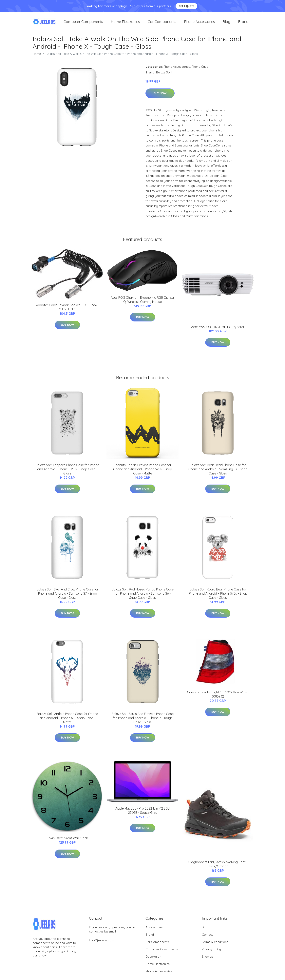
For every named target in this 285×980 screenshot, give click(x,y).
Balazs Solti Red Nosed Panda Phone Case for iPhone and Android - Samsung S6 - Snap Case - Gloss (143, 597)
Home (37, 58)
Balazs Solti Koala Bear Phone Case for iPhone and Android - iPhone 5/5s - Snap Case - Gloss (218, 597)
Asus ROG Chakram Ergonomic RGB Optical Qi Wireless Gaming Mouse (142, 304)
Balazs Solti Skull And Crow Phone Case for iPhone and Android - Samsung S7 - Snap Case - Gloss (67, 597)
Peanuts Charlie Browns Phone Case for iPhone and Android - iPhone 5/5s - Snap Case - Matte (143, 473)
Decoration (153, 961)
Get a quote (186, 6)
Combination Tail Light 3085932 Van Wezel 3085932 (218, 698)
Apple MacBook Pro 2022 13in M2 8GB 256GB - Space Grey (142, 814)
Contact (207, 939)
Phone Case (200, 71)
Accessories (154, 931)
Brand (243, 24)
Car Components (162, 24)
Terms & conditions (215, 946)
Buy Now (160, 97)
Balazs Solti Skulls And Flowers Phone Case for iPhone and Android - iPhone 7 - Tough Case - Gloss (142, 722)
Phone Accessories (199, 24)
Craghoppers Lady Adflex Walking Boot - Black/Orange (218, 868)
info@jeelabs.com (102, 944)
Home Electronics (125, 24)
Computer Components (83, 24)
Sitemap (208, 961)
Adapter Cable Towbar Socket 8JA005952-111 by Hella (67, 311)
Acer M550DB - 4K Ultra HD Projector (218, 331)
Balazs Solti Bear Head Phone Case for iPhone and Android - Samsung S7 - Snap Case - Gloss (218, 473)
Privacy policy (211, 953)
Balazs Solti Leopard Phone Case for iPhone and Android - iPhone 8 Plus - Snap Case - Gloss (67, 473)
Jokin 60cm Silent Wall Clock (67, 842)
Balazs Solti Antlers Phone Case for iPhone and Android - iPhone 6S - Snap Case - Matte (67, 722)
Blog (226, 24)
